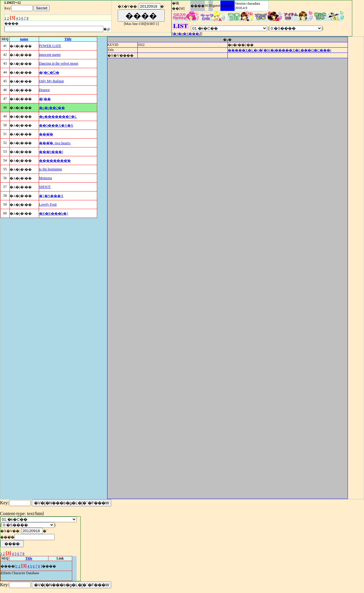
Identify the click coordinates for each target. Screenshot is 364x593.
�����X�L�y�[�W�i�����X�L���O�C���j (280, 50)
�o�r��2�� (52, 108)
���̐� (46, 134)
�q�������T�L (58, 117)
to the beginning (50, 169)
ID (211, 6)
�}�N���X (51, 196)
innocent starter (50, 55)
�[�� (45, 99)
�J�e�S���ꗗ (187, 34)
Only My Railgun (52, 81)
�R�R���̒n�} (54, 214)
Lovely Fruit (48, 204)
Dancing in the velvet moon (59, 63)
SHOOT (45, 187)
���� (198, 6)
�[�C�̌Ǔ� (49, 73)
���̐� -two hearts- (55, 143)
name (24, 39)
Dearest (44, 90)
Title (68, 39)
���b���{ (51, 152)
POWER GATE (50, 46)
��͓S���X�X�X (56, 125)
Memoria (45, 178)
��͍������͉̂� (55, 161)
